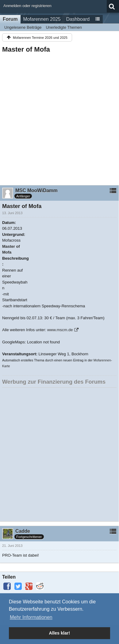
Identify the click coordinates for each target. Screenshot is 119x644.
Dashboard (78, 19)
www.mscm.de (60, 330)
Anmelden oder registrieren (27, 6)
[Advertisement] (60, 117)
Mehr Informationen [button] (31, 617)
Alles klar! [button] (60, 633)
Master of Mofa (26, 49)
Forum (10, 19)
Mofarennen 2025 (42, 19)
